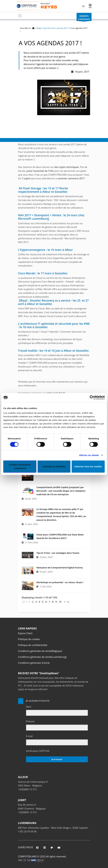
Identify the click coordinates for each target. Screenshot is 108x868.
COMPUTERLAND (27, 856)
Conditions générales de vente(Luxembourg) (42, 657)
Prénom (30, 721)
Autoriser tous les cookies (88, 466)
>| (68, 602)
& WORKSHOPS (84, 18)
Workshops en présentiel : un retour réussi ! (60, 582)
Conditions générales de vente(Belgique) (40, 651)
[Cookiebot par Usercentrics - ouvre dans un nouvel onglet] (92, 397)
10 (60, 602)
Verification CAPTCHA (38, 751)
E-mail (29, 736)
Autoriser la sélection (54, 466)
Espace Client (25, 633)
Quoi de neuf (49, 28)
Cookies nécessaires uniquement (20, 466)
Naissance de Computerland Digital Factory (60, 567)
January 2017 (63, 28)
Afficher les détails (89, 455)
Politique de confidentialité (33, 645)
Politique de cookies (29, 639)
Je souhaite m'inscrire (38, 701)
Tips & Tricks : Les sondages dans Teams (58, 553)
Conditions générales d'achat (34, 663)
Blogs (39, 28)
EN (90, 6)
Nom (29, 707)
